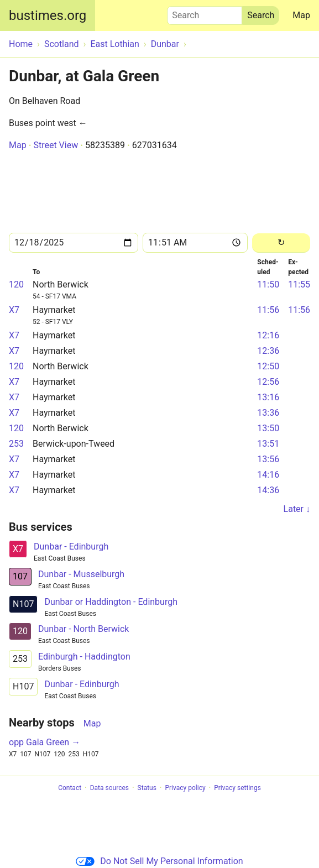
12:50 (268, 366)
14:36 (268, 490)
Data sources (109, 788)
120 (16, 284)
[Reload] (281, 243)
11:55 (299, 284)
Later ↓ (297, 509)
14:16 (268, 475)
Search (205, 13)
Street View (56, 145)
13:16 (268, 397)
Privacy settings (237, 788)
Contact (70, 788)
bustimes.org (48, 15)
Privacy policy (185, 788)
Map (301, 15)
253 (16, 444)
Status (147, 788)
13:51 (268, 444)
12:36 (268, 351)
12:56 (268, 382)
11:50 (268, 284)
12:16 (268, 335)
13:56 (268, 459)
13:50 (268, 428)
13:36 (268, 413)
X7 (14, 310)
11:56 (268, 310)
